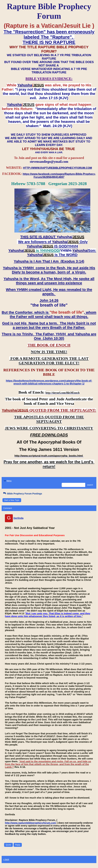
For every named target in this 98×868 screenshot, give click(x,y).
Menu (7, 481)
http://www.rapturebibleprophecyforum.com (30, 823)
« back (6, 859)
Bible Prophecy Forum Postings (22, 494)
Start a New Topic (12, 500)
